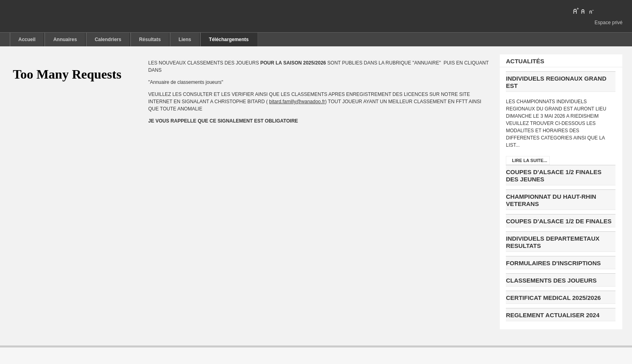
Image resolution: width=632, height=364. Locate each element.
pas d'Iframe (71, 75)
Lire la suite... (529, 160)
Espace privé (608, 23)
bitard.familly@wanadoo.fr (297, 102)
